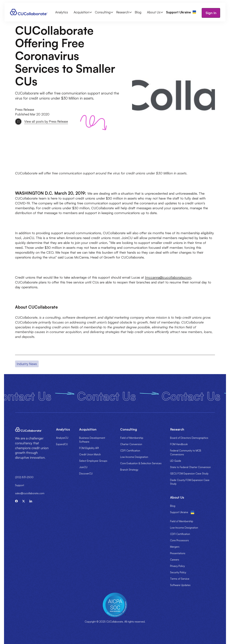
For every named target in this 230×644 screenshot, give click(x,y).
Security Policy (178, 572)
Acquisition (81, 12)
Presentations (178, 553)
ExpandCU (62, 444)
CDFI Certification (130, 451)
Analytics (62, 12)
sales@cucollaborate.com (30, 493)
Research (123, 12)
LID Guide (176, 461)
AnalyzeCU (62, 438)
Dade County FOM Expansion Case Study (190, 482)
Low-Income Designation (134, 457)
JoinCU (83, 467)
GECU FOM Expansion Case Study (189, 474)
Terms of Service (180, 579)
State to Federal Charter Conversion (190, 467)
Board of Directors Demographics (189, 438)
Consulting (103, 12)
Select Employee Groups (93, 461)
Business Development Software (92, 440)
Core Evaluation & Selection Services (141, 463)
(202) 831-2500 (24, 477)
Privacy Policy (177, 566)
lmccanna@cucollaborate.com (168, 277)
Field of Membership (132, 438)
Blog (138, 12)
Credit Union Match (90, 454)
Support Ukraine (179, 512)
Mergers (175, 547)
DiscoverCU (86, 474)
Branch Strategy (129, 470)
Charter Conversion (131, 444)
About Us (154, 12)
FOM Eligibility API (89, 448)
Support (20, 485)
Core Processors (179, 540)
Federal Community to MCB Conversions (186, 453)
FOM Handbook (179, 444)
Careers (175, 560)
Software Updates (180, 585)
